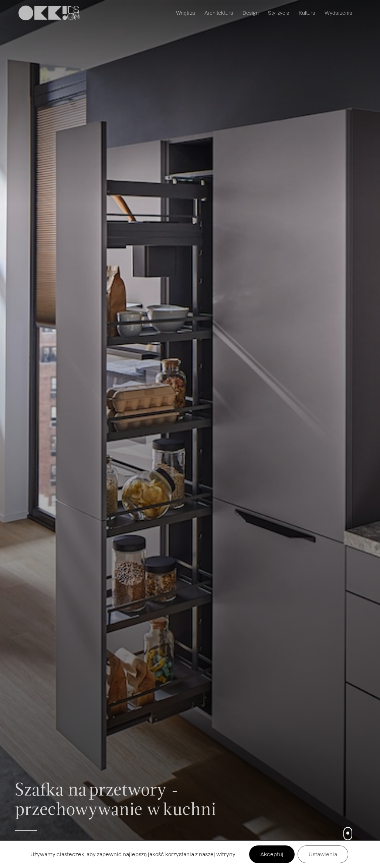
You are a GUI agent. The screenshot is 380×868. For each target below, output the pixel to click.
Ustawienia (323, 854)
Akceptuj (272, 854)
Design (251, 13)
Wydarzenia (338, 13)
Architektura (219, 13)
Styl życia (279, 13)
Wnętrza (186, 13)
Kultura (307, 13)
